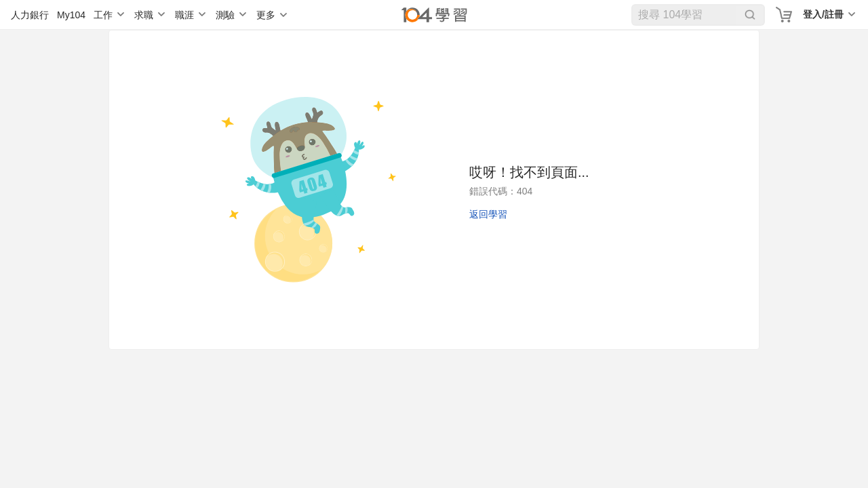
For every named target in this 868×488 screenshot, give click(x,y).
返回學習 (488, 214)
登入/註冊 (823, 14)
